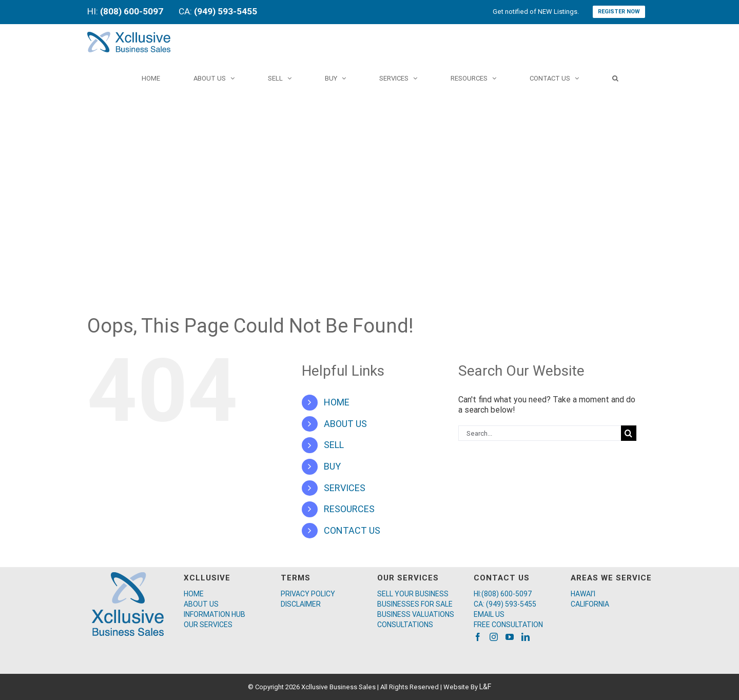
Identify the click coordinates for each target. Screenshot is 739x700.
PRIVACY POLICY (308, 594)
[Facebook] (478, 637)
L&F (485, 687)
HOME (337, 402)
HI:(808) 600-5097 (503, 594)
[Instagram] (494, 637)
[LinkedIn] (526, 637)
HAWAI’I (583, 594)
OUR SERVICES (208, 625)
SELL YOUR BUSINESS (413, 594)
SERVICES (345, 488)
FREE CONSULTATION (508, 625)
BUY (332, 466)
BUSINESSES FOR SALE (415, 604)
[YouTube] (510, 637)
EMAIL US (489, 614)
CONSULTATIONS (405, 625)
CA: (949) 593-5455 (505, 604)
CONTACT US (352, 530)
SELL (334, 445)
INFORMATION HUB (215, 614)
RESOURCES (349, 509)
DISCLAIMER (301, 604)
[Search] (615, 78)
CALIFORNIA (590, 604)
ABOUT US (345, 424)
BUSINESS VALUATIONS (416, 614)
